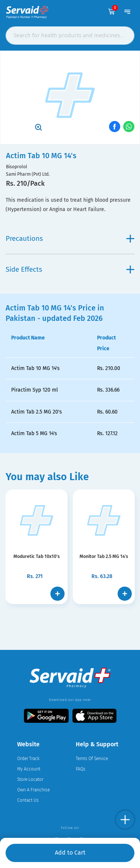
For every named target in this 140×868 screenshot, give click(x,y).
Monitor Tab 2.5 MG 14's (104, 556)
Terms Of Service (92, 759)
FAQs (81, 769)
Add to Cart (70, 853)
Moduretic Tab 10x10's (37, 556)
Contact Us (28, 800)
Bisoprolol (17, 167)
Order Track (28, 759)
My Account (29, 769)
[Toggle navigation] (127, 12)
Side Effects (70, 269)
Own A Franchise (33, 790)
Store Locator (30, 779)
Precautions (70, 238)
